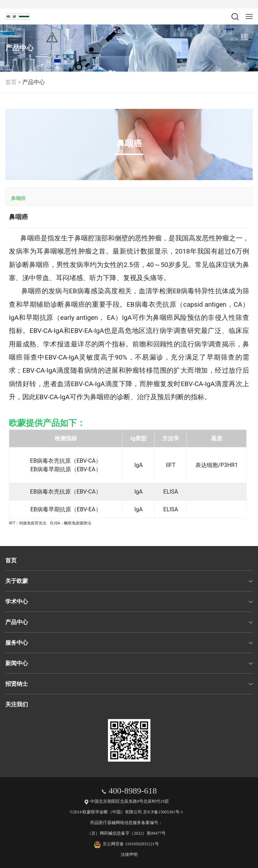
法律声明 (129, 855)
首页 (11, 82)
